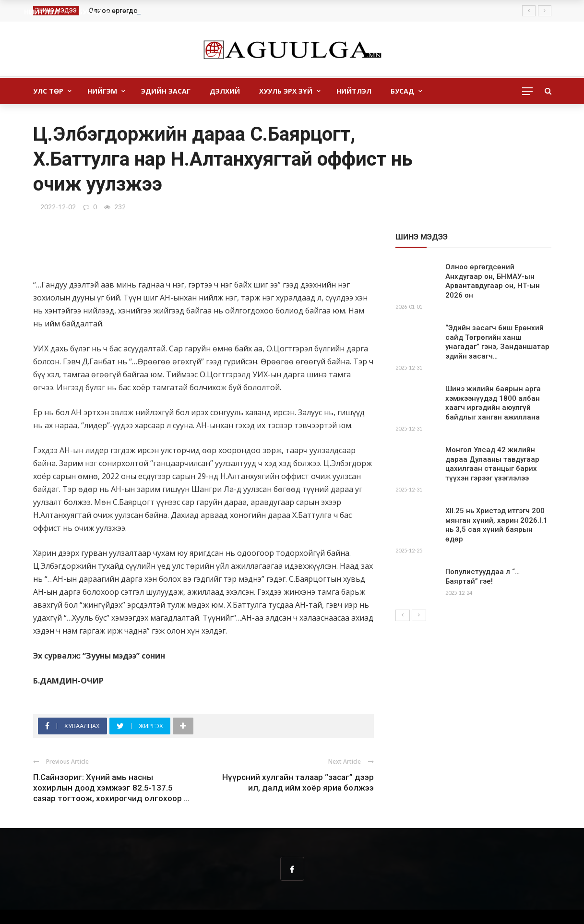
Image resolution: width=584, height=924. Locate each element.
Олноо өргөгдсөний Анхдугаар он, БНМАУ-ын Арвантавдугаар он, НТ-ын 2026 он (493, 281)
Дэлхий (225, 91)
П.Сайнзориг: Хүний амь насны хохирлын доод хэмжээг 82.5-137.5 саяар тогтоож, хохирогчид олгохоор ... (111, 788)
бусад (402, 91)
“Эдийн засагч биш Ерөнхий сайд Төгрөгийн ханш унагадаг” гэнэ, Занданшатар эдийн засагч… (497, 342)
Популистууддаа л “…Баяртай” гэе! (483, 576)
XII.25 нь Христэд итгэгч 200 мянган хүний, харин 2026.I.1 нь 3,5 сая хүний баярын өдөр (496, 525)
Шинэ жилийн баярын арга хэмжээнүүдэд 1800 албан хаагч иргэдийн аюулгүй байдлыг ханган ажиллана (493, 403)
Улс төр (48, 91)
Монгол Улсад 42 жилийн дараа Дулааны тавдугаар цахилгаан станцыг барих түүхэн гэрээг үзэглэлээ (492, 464)
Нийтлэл (354, 91)
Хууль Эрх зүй (286, 91)
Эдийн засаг (166, 91)
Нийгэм (102, 91)
